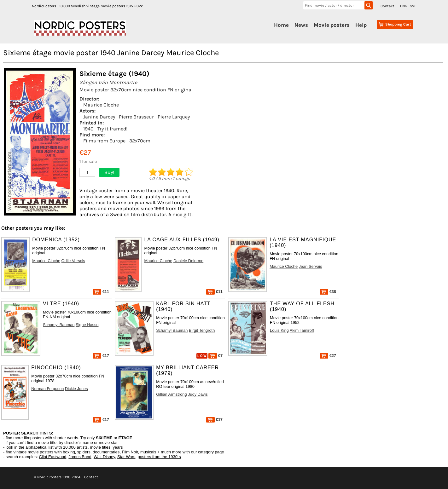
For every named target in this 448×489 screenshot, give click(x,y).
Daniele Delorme (188, 261)
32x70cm (140, 141)
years (118, 447)
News (301, 25)
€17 (101, 356)
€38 (328, 292)
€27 (328, 356)
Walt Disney (104, 457)
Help (361, 25)
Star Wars (126, 457)
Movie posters (332, 25)
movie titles (100, 447)
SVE (413, 6)
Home (281, 25)
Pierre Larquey (174, 117)
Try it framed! (112, 129)
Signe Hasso (87, 325)
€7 (215, 356)
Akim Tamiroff (302, 330)
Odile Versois (73, 261)
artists (82, 447)
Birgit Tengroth (202, 330)
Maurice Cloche (101, 105)
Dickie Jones (76, 389)
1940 (88, 129)
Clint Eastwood (52, 457)
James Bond (80, 457)
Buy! (109, 172)
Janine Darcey (99, 117)
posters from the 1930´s (159, 457)
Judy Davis (198, 394)
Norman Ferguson (47, 389)
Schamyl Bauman (59, 325)
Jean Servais (311, 266)
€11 (101, 292)
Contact (387, 6)
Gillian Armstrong (171, 394)
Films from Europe (104, 141)
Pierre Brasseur (136, 117)
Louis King (279, 330)
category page (211, 452)
